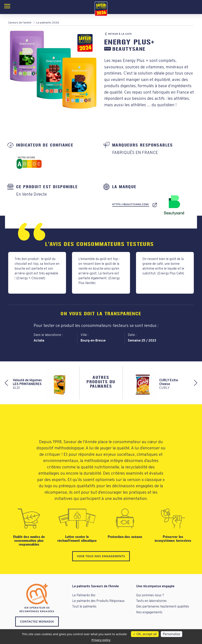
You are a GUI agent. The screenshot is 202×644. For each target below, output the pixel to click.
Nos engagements (149, 613)
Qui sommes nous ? (150, 595)
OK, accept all (145, 634)
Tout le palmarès (84, 607)
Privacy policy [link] (101, 640)
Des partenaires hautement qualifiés (163, 607)
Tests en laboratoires (151, 601)
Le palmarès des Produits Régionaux (98, 601)
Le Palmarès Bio (84, 595)
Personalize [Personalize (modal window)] (171, 634)
